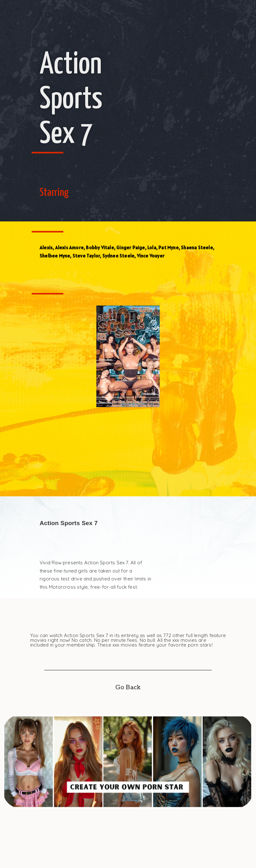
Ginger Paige (131, 248)
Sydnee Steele (118, 256)
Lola (152, 248)
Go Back (128, 687)
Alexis (46, 248)
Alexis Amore (69, 248)
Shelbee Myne (55, 256)
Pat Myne (169, 248)
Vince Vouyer (151, 256)
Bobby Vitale (100, 248)
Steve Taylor (86, 256)
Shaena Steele (197, 248)
